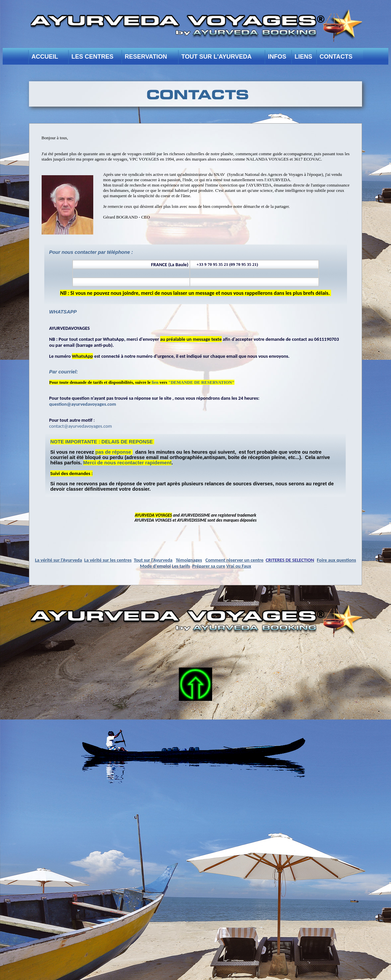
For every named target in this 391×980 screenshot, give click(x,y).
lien (155, 382)
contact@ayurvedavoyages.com (81, 426)
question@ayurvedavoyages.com (83, 404)
